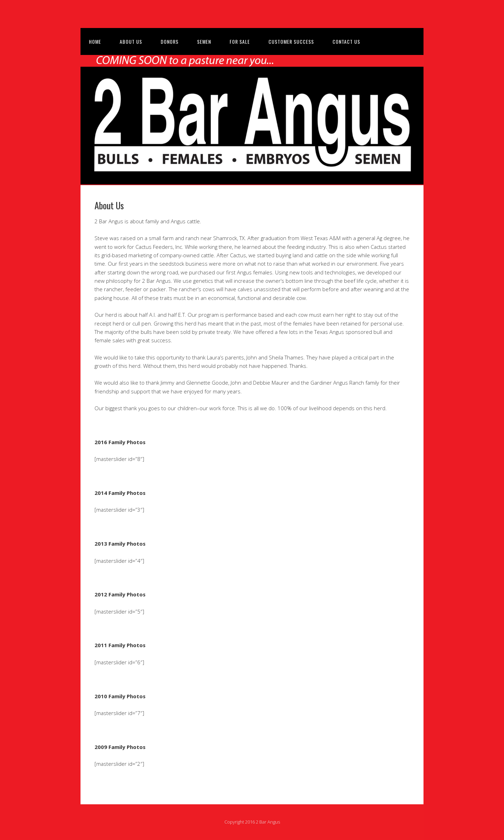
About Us (131, 41)
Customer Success (291, 41)
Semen (204, 41)
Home (95, 41)
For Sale (240, 41)
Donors (170, 41)
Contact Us (346, 41)
